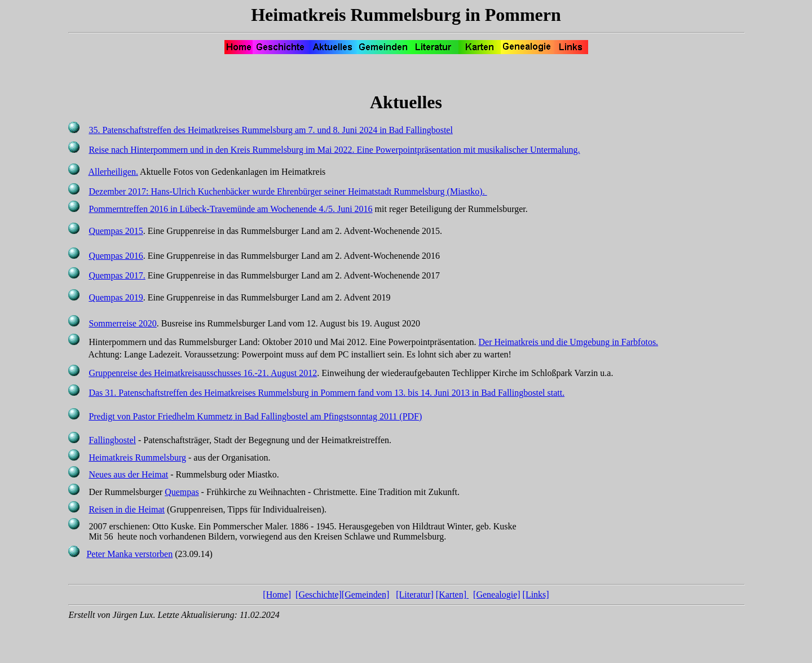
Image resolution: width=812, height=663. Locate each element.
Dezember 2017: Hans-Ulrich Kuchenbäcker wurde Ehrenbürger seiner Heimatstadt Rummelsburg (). (288, 191)
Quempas (182, 492)
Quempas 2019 (116, 297)
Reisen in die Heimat (127, 509)
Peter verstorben (129, 554)
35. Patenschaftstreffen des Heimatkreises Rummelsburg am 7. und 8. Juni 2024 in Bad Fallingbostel (271, 130)
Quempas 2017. (117, 275)
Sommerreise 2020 (122, 323)
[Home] (277, 595)
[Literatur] (415, 595)
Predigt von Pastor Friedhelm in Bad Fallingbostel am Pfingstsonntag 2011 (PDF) (255, 416)
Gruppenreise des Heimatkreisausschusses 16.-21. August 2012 (203, 373)
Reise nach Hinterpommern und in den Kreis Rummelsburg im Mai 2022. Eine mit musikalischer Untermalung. (334, 150)
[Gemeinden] (365, 595)
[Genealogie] (497, 595)
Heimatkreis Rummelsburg (137, 458)
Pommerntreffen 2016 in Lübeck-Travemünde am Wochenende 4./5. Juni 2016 (230, 209)
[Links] (536, 595)
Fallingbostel (112, 440)
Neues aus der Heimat (128, 474)
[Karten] (452, 595)
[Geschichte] (319, 595)
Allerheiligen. (113, 172)
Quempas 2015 (116, 231)
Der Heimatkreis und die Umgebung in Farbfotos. (569, 342)
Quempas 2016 (116, 256)
